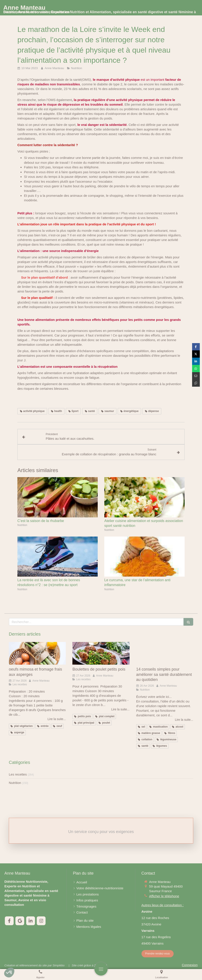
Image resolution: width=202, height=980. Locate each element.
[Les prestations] (88, 894)
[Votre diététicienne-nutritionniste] (100, 888)
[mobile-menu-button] (101, 969)
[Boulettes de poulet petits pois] (101, 653)
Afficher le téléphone (164, 896)
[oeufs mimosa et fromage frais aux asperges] (37, 653)
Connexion (190, 965)
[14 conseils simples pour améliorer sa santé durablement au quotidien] (165, 653)
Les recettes (18, 774)
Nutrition (15, 783)
